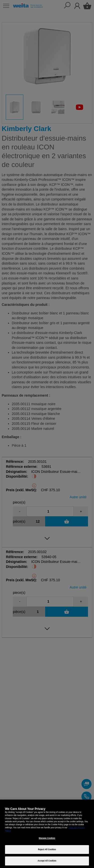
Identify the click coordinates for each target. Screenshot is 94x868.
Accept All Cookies (47, 861)
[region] (47, 834)
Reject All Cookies (47, 850)
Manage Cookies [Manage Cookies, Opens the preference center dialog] (47, 838)
